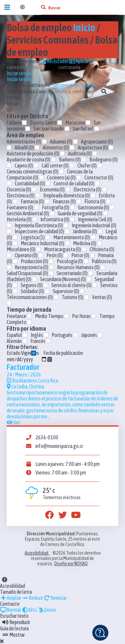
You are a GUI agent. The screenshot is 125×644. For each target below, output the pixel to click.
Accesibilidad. (37, 553)
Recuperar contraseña (74, 85)
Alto (29, 610)
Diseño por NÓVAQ (71, 564)
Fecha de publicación (45, 356)
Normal (10, 610)
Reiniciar (55, 598)
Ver (13, 422)
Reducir (32, 598)
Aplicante (82, 61)
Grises (47, 610)
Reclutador (55, 61)
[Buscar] (43, 7)
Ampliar (11, 598)
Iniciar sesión (19, 73)
